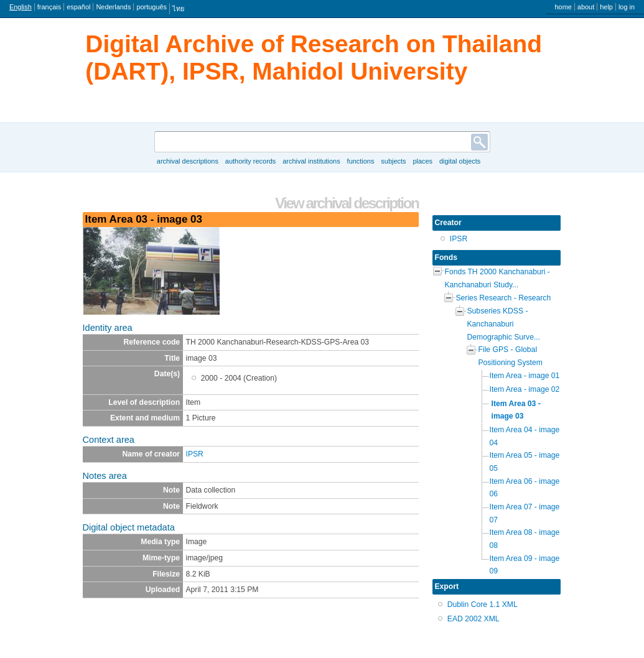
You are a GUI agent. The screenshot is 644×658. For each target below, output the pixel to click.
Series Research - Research (504, 298)
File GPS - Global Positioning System (511, 356)
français (49, 7)
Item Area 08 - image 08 (525, 539)
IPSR (195, 454)
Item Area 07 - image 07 (525, 513)
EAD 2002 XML (474, 619)
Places (422, 161)
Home (563, 7)
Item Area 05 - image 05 (525, 462)
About (586, 7)
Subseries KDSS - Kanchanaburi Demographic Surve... (504, 324)
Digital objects (460, 161)
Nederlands (113, 7)
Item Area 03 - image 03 (516, 410)
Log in (627, 7)
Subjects (393, 161)
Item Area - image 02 (525, 389)
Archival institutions (311, 161)
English (21, 7)
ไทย (178, 9)
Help (606, 7)
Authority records (250, 161)
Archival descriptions (188, 161)
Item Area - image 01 (525, 376)
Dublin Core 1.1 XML (483, 605)
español (78, 7)
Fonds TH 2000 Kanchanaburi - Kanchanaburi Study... (497, 278)
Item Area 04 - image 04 (525, 436)
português (152, 7)
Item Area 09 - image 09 (525, 565)
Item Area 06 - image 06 (525, 488)
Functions (361, 161)
